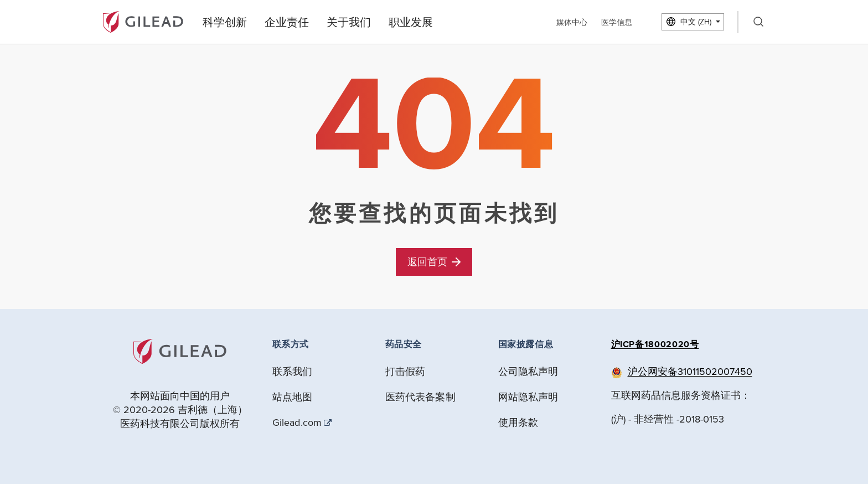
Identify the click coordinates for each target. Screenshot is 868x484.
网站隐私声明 (528, 397)
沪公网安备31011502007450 (690, 371)
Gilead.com (297, 423)
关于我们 (349, 22)
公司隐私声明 (528, 371)
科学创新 (225, 22)
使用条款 (518, 422)
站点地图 (293, 397)
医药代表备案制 (420, 397)
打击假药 (405, 371)
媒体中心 (572, 22)
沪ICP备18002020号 (655, 344)
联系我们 (293, 371)
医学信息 (617, 22)
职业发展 (411, 22)
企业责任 (287, 22)
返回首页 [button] (434, 262)
